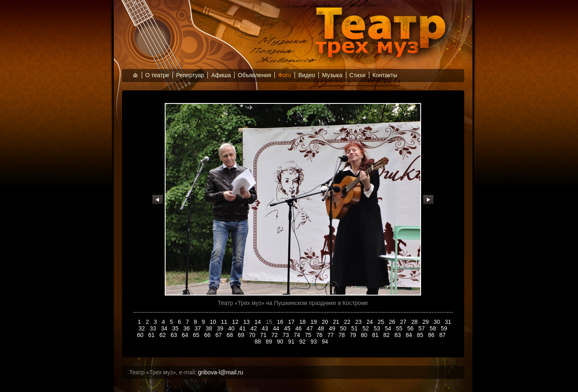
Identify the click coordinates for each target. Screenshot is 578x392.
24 (370, 322)
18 (303, 322)
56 (411, 328)
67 (219, 335)
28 (415, 322)
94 (326, 342)
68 (230, 335)
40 (232, 328)
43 (266, 328)
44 (277, 328)
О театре (157, 75)
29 (426, 322)
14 (259, 322)
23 (359, 322)
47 (310, 328)
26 (393, 322)
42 (254, 328)
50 (344, 328)
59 (445, 328)
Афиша (221, 75)
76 (320, 335)
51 (355, 328)
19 (314, 322)
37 (199, 328)
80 (365, 335)
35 (176, 328)
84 (409, 335)
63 (174, 335)
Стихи (358, 75)
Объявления (254, 75)
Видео (307, 75)
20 (326, 322)
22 (348, 322)
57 (423, 328)
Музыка (332, 75)
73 (287, 335)
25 (381, 322)
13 (247, 322)
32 (142, 328)
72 (275, 335)
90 (281, 342)
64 (185, 335)
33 (154, 328)
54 (389, 328)
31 (448, 322)
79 (353, 335)
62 (163, 335)
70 (253, 335)
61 (152, 335)
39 (221, 328)
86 (432, 335)
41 (243, 328)
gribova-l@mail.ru (221, 372)
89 (270, 342)
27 (404, 322)
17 (292, 322)
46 (299, 328)
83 (398, 335)
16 (281, 322)
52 (366, 328)
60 (141, 335)
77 (331, 335)
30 (438, 322)
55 (400, 328)
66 (208, 335)
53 (378, 328)
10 (214, 322)
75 (309, 335)
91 (292, 342)
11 (225, 322)
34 (165, 328)
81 (376, 335)
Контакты (385, 75)
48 (321, 328)
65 (197, 335)
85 (421, 335)
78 (342, 335)
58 (434, 328)
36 (187, 328)
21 (337, 322)
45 (288, 328)
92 (303, 342)
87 (443, 335)
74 (298, 335)
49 (333, 328)
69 (242, 335)
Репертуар (190, 75)
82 (387, 335)
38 (210, 328)
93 (314, 342)
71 (264, 335)
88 (259, 342)
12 (236, 322)
